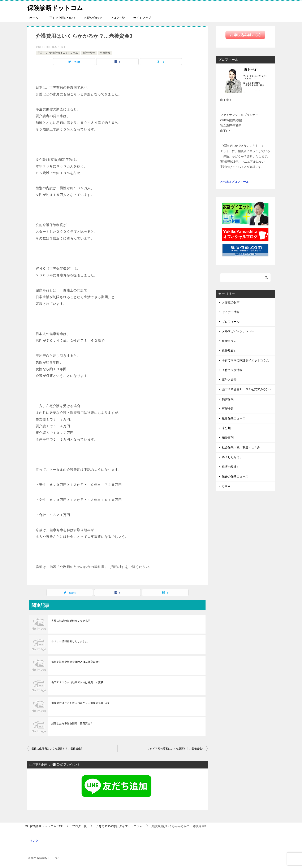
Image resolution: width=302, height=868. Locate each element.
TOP (47, 826)
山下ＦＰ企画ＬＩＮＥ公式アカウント (247, 389)
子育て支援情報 (232, 370)
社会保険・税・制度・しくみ (241, 447)
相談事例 (228, 438)
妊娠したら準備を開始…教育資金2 (72, 723)
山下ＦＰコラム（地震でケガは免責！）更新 (77, 682)
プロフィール (231, 322)
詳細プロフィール (237, 182)
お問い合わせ (93, 18)
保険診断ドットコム (56, 7)
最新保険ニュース (234, 418)
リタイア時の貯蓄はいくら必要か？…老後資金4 (175, 749)
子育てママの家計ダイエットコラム (58, 53)
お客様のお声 (231, 302)
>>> (223, 182)
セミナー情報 (231, 312)
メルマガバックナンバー (238, 331)
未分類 (226, 428)
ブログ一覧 (118, 18)
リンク (34, 841)
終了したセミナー (234, 457)
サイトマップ (142, 18)
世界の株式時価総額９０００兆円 (71, 621)
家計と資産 (89, 53)
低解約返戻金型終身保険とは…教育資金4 (75, 662)
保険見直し (229, 351)
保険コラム (229, 341)
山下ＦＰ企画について (61, 18)
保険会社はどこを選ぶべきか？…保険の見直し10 (80, 703)
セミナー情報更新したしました (70, 641)
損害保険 (228, 399)
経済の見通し (231, 467)
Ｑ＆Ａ (226, 486)
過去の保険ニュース (235, 476)
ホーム (34, 18)
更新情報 (105, 53)
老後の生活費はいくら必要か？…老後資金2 (57, 749)
